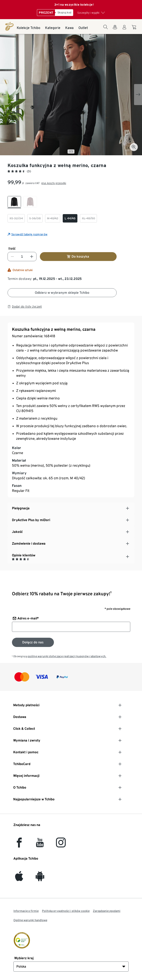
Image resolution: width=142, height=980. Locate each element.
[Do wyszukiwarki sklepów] (115, 30)
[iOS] (19, 879)
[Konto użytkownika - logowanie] (124, 30)
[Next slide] (138, 95)
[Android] (40, 879)
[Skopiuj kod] (64, 13)
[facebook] (19, 845)
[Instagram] (61, 845)
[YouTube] (40, 845)
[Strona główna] (9, 26)
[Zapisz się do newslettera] (33, 642)
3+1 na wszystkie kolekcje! (74, 5)
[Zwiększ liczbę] (32, 257)
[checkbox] (14, 202)
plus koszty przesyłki (54, 183)
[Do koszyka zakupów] (135, 29)
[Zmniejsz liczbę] (12, 257)
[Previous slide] (4, 95)
